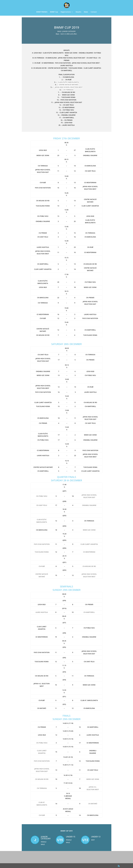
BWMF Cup (54, 12)
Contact (94, 12)
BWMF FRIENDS (42, 12)
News (86, 12)
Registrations (66, 12)
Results (78, 12)
